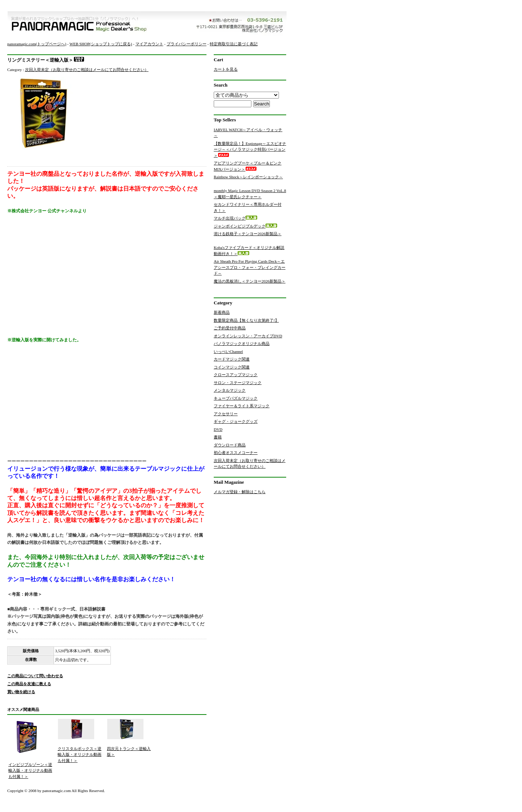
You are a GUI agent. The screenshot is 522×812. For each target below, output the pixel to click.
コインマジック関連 (232, 367)
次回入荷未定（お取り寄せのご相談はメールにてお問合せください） (87, 70)
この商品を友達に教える (29, 684)
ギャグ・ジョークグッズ (236, 421)
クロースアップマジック (236, 375)
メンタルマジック (230, 390)
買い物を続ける (21, 692)
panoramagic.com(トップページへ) (37, 44)
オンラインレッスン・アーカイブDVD (248, 336)
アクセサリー (226, 414)
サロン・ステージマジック (238, 383)
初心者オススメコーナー (236, 453)
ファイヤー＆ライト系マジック (242, 406)
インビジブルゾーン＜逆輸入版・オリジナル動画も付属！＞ (30, 771)
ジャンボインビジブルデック (245, 226)
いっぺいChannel (228, 351)
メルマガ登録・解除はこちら (240, 492)
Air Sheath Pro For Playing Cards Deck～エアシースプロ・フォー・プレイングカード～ (250, 267)
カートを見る (226, 69)
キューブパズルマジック (236, 398)
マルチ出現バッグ (235, 218)
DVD (218, 429)
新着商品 (222, 312)
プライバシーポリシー (187, 44)
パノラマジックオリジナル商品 (242, 343)
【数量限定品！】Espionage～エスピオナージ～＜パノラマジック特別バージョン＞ (250, 149)
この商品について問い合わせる (35, 676)
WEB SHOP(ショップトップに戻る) (101, 44)
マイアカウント (149, 44)
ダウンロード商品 (230, 445)
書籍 (218, 437)
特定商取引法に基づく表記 (234, 44)
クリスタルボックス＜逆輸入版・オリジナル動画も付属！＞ (80, 755)
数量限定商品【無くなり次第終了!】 (246, 320)
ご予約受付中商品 (230, 328)
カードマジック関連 (232, 359)
